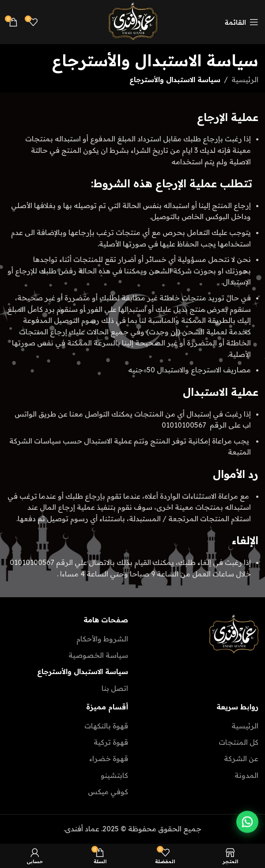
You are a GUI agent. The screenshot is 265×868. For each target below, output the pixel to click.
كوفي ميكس (108, 792)
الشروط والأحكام (102, 639)
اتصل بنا (115, 688)
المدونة (246, 775)
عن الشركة (241, 758)
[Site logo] (132, 21)
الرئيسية (245, 80)
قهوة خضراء (109, 758)
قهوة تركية (111, 742)
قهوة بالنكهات (106, 726)
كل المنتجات (238, 742)
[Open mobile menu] (242, 22)
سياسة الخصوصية (98, 655)
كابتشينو (114, 775)
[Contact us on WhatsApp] (247, 823)
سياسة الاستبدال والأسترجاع (83, 671)
